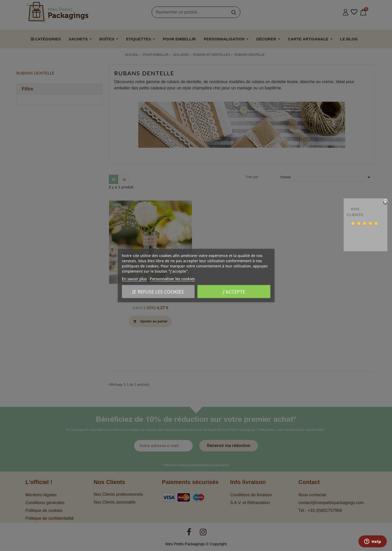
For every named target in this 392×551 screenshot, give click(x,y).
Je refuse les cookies (158, 292)
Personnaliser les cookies (172, 279)
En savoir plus (134, 279)
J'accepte (234, 292)
